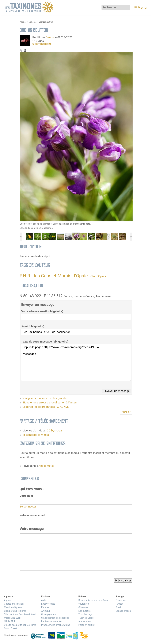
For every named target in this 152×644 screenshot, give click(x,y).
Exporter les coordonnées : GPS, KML (46, 407)
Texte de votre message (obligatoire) (45, 342)
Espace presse (123, 611)
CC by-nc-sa (54, 430)
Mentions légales (13, 607)
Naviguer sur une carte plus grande (44, 398)
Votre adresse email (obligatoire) (42, 311)
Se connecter (28, 507)
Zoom (21, 51)
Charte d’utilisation (14, 604)
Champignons (48, 614)
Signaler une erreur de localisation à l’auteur (50, 402)
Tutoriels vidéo (86, 618)
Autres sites (85, 621)
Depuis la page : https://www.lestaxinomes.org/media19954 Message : (76, 362)
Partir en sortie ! (87, 625)
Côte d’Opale (97, 276)
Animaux (46, 611)
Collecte (33, 22)
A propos (9, 600)
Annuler (126, 412)
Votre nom (26, 496)
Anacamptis (46, 466)
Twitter (119, 604)
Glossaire (83, 607)
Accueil (23, 22)
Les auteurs (84, 611)
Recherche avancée (51, 621)
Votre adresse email (32, 515)
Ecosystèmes (48, 604)
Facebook (121, 600)
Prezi (118, 607)
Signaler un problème (15, 611)
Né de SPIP (10, 621)
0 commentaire (42, 44)
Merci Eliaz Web (12, 618)
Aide (43, 600)
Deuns (50, 37)
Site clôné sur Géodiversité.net (20, 614)
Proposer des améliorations (56, 625)
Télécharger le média (26, 51)
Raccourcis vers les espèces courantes (93, 602)
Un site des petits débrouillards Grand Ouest (20, 627)
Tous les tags (85, 614)
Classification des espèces (55, 618)
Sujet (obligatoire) (33, 326)
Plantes (45, 607)
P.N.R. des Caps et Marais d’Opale (54, 276)
